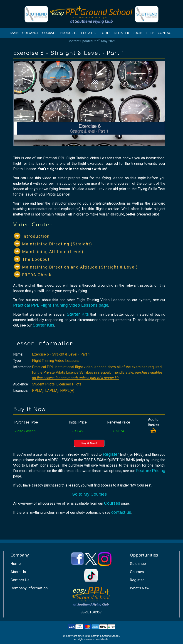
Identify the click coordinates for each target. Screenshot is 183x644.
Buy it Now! (89, 443)
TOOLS (105, 33)
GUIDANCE (30, 33)
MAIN (14, 33)
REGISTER (122, 33)
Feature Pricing (151, 471)
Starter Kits (78, 314)
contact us (121, 512)
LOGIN (138, 33)
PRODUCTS (69, 33)
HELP (150, 33)
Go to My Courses (89, 494)
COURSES (49, 33)
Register (111, 454)
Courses (112, 503)
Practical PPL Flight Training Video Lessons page (61, 305)
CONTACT (165, 33)
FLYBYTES (89, 33)
